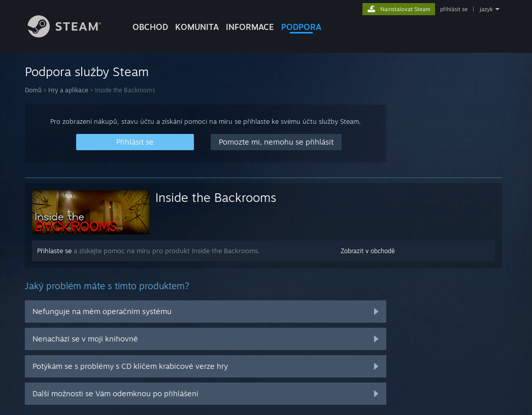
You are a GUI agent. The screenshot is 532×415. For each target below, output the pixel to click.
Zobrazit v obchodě (368, 251)
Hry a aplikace (68, 90)
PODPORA (301, 27)
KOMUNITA (197, 27)
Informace (250, 27)
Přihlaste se (54, 251)
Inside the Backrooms (216, 197)
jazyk (486, 9)
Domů (33, 90)
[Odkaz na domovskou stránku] (72, 35)
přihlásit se (454, 9)
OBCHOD (150, 27)
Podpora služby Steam (87, 72)
